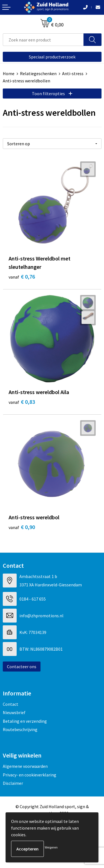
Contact (11, 704)
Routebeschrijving (20, 729)
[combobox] (43, 40)
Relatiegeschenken (38, 73)
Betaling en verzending (25, 721)
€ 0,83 (22, 402)
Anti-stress (73, 73)
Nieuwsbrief (14, 712)
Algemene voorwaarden (25, 766)
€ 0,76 (22, 276)
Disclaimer (13, 783)
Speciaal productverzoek (52, 57)
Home (9, 73)
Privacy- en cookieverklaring (30, 775)
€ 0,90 (22, 527)
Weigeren (51, 847)
